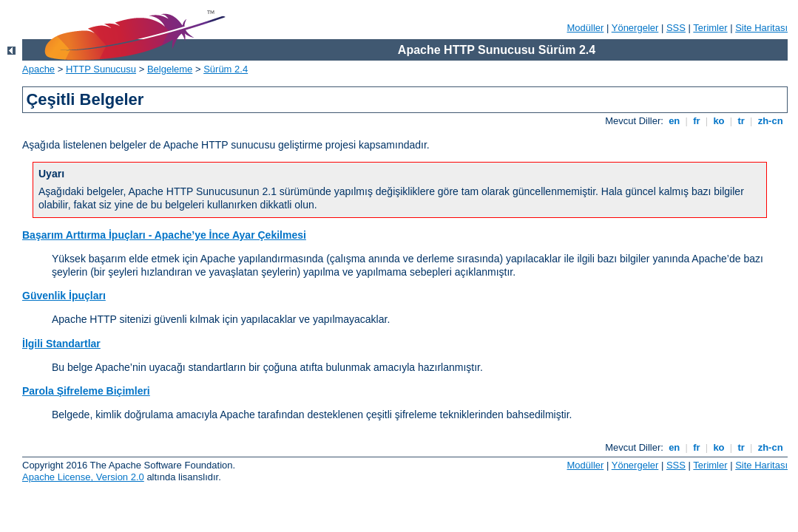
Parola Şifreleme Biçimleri (86, 391)
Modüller (586, 28)
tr (741, 121)
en (674, 121)
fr (697, 121)
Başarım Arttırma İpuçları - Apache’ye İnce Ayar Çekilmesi (164, 235)
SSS (676, 28)
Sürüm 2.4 (226, 69)
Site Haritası (761, 28)
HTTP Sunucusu (101, 69)
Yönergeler (635, 28)
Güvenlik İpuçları (64, 296)
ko (719, 121)
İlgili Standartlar (61, 344)
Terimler (710, 28)
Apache (38, 69)
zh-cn (770, 121)
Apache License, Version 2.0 (83, 477)
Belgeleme (170, 69)
